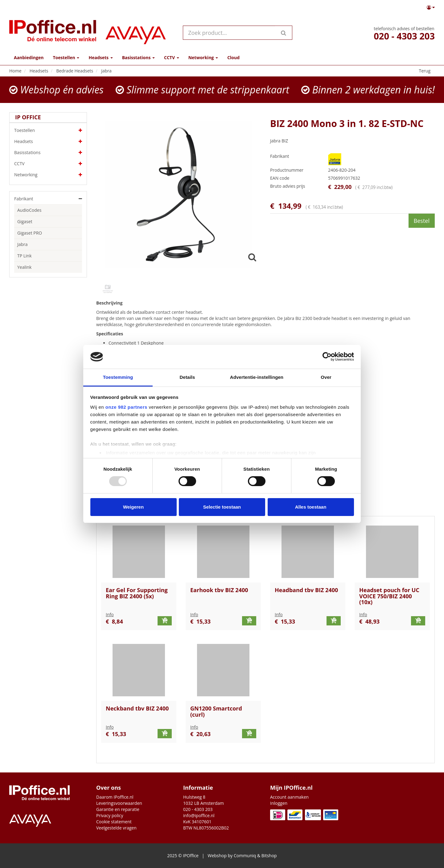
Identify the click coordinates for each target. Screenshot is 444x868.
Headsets (48, 141)
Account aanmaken (289, 797)
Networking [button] (203, 57)
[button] (431, 7)
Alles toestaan (311, 507)
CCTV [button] (172, 57)
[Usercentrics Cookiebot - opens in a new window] (327, 357)
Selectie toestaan (222, 507)
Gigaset (25, 221)
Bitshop (269, 856)
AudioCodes (29, 210)
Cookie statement (114, 822)
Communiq (245, 856)
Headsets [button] (101, 57)
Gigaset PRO (30, 233)
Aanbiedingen (29, 57)
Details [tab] (187, 377)
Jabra (23, 244)
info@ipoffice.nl (199, 815)
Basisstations (48, 153)
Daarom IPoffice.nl (115, 797)
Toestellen (48, 130)
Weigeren (133, 507)
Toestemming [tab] (118, 377)
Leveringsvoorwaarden (119, 803)
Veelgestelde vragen (116, 828)
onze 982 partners (126, 407)
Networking (48, 175)
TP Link (25, 256)
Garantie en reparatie (118, 809)
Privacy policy (110, 815)
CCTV (48, 164)
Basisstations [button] (138, 57)
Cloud (233, 57)
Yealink (24, 267)
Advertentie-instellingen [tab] (257, 377)
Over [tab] (326, 377)
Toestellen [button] (66, 57)
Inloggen (279, 803)
